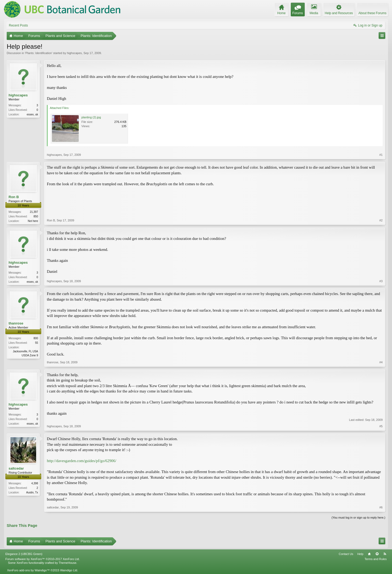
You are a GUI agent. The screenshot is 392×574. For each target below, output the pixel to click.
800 (36, 338)
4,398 (35, 483)
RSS (385, 554)
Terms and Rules (376, 559)
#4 (381, 362)
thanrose (16, 323)
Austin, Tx (32, 492)
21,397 (34, 212)
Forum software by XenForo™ (43, 559)
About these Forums (372, 13)
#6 (381, 507)
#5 (381, 426)
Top (377, 554)
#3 (381, 281)
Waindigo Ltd (69, 570)
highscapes (74, 53)
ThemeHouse (67, 563)
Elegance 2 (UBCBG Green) (24, 554)
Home (369, 554)
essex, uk (32, 114)
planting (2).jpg (91, 117)
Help (360, 554)
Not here (33, 221)
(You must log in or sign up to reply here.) (358, 518)
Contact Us (346, 554)
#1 (381, 155)
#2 (381, 220)
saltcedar (16, 468)
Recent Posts (18, 25)
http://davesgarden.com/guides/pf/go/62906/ (82, 461)
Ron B (14, 197)
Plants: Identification (39, 53)
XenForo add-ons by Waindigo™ (28, 570)
